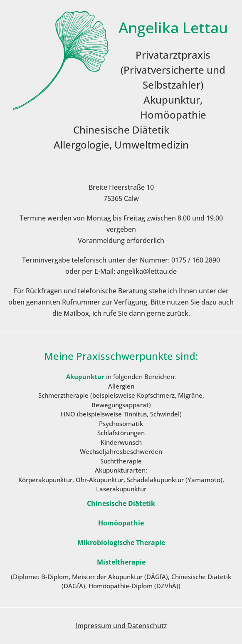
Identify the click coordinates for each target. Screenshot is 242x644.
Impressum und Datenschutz (121, 626)
